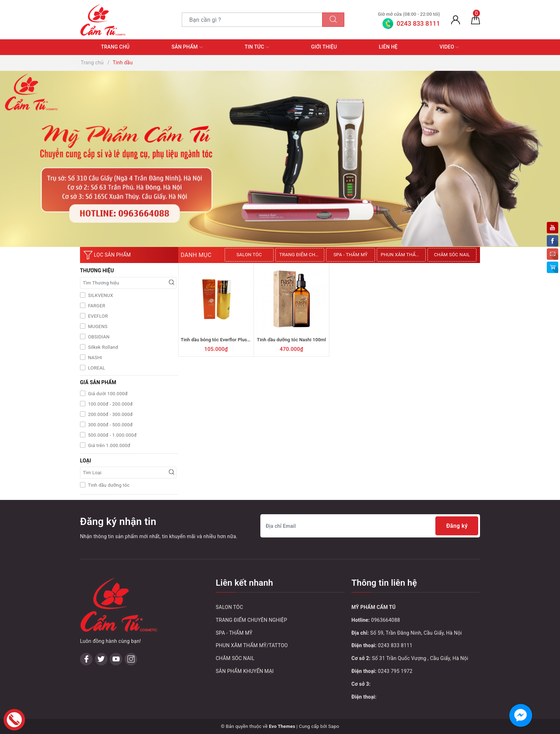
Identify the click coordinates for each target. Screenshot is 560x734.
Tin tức (257, 47)
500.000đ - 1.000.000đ (112, 435)
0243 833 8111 (395, 645)
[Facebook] (86, 613)
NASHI (94, 358)
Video (449, 47)
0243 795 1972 (395, 671)
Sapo (334, 726)
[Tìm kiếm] (333, 20)
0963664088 (386, 620)
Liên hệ (388, 47)
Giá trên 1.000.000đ (109, 445)
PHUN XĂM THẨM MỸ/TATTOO (403, 255)
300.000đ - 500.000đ (110, 425)
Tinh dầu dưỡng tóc (108, 485)
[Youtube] (116, 613)
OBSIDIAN (98, 337)
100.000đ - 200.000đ (110, 404)
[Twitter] (101, 613)
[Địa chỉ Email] (370, 526)
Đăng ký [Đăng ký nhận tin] (457, 526)
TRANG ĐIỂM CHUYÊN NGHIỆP (302, 255)
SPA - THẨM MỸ (351, 255)
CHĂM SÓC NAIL (452, 255)
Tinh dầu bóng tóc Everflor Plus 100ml (221, 340)
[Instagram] (131, 613)
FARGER (96, 306)
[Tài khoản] (456, 20)
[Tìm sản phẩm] (252, 20)
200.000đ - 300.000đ (110, 414)
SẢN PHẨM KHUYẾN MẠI (245, 671)
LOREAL (96, 368)
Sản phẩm (187, 47)
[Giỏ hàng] (476, 20)
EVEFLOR (97, 316)
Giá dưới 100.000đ (107, 394)
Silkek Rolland (102, 347)
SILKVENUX (100, 295)
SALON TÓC (249, 255)
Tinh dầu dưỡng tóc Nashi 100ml (291, 340)
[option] (250, 255)
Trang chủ (115, 47)
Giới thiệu (324, 47)
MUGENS (97, 326)
